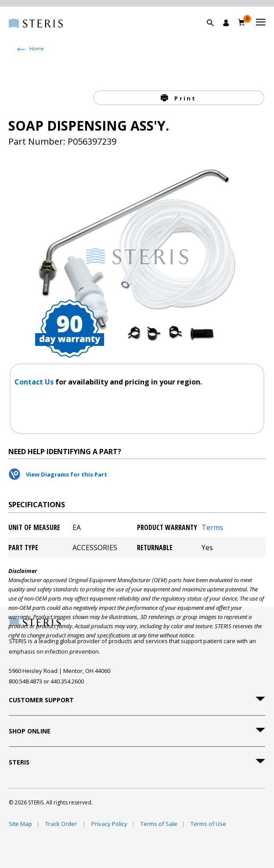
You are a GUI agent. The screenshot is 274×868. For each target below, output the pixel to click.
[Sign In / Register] (226, 23)
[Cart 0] (242, 22)
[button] (215, 33)
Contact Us (35, 382)
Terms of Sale (159, 824)
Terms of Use (208, 824)
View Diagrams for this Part (67, 474)
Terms (212, 527)
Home (37, 48)
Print (184, 98)
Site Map (20, 824)
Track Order (62, 824)
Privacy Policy (109, 824)
